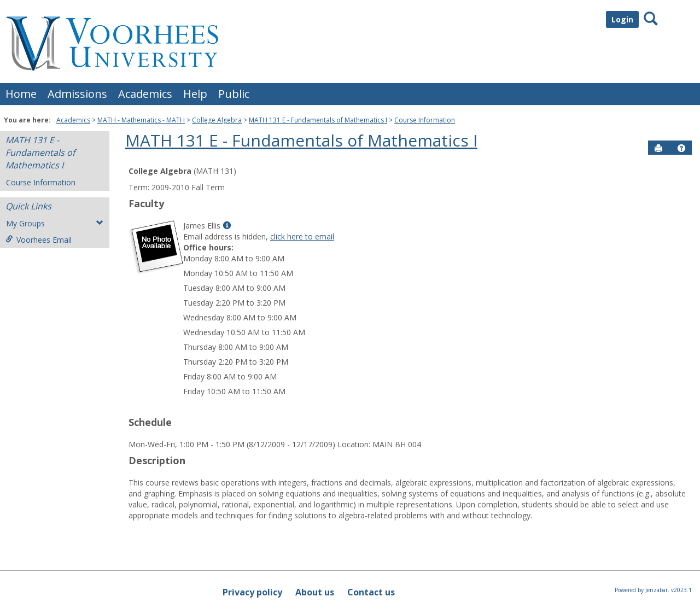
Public (234, 94)
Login (622, 19)
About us (315, 592)
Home (21, 94)
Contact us (371, 592)
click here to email (302, 236)
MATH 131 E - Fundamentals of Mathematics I (318, 120)
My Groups (55, 223)
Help (195, 94)
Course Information (425, 120)
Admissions (77, 94)
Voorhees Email (39, 240)
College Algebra (217, 120)
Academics (145, 94)
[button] (681, 148)
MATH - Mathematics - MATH (141, 120)
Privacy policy (252, 592)
